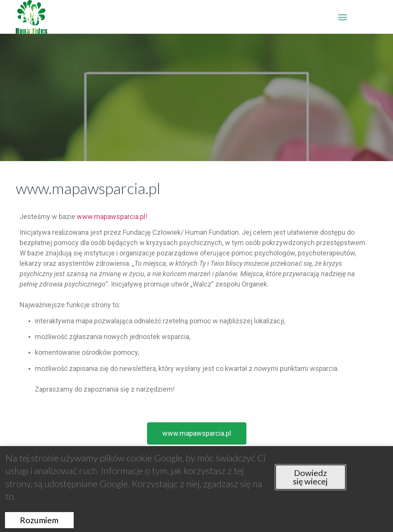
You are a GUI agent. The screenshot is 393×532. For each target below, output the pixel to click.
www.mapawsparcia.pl (111, 217)
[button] (343, 17)
